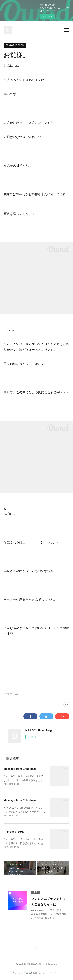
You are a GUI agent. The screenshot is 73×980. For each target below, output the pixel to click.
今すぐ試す (47, 16)
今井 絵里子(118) (11, 694)
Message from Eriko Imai (20, 769)
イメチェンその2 (14, 832)
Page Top (36, 949)
